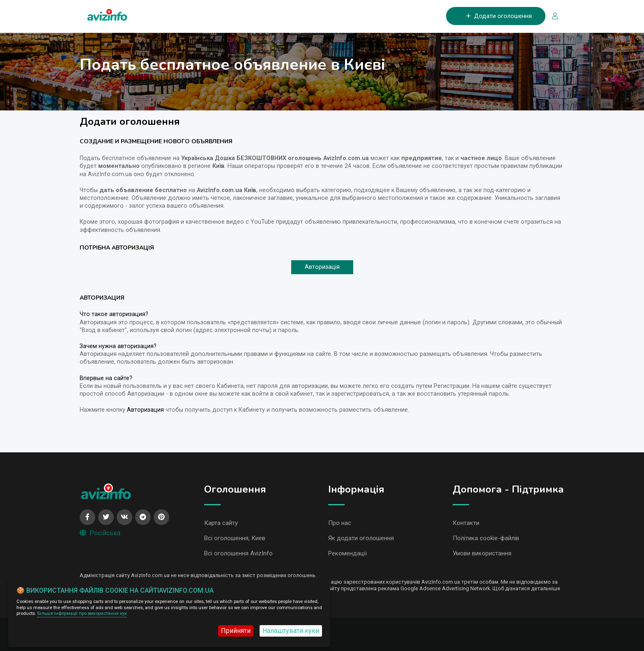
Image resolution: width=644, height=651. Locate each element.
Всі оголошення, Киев (235, 538)
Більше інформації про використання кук (82, 613)
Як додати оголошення (361, 538)
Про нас (340, 523)
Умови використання (482, 553)
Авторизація (322, 267)
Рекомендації (347, 553)
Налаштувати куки (291, 631)
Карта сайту (221, 523)
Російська (100, 533)
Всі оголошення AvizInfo (238, 553)
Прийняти (236, 631)
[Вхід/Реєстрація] (552, 17)
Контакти (466, 523)
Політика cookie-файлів (486, 538)
